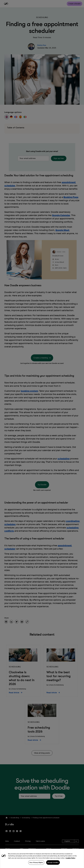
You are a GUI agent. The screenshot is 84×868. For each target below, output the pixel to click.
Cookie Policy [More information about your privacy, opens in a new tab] (70, 862)
